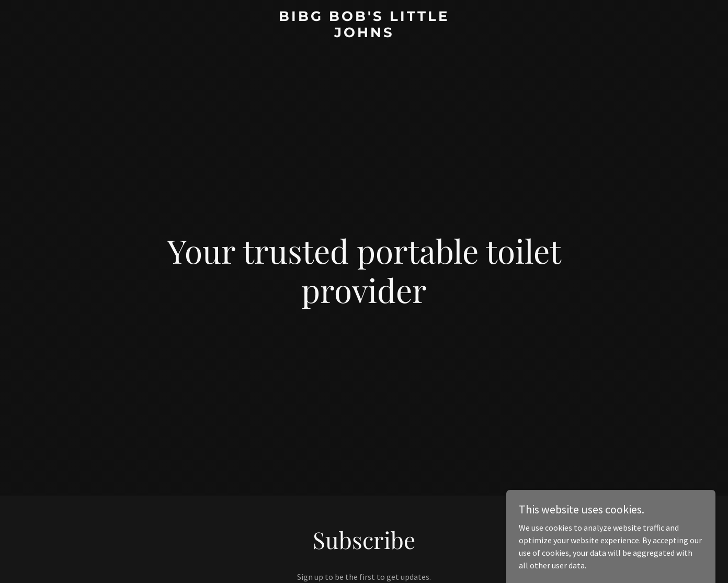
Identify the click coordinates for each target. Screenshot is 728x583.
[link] (364, 34)
